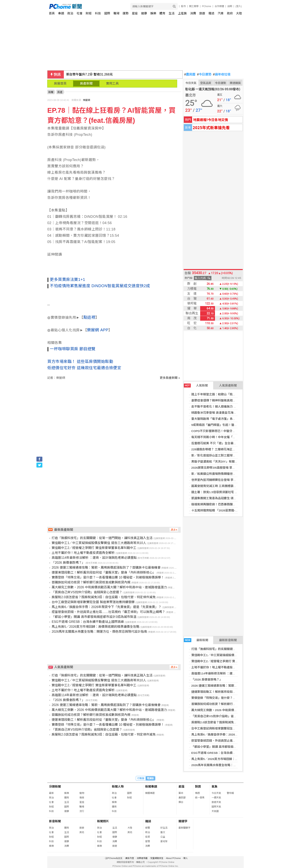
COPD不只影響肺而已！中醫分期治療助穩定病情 (224, 431)
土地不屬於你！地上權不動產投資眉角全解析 (221, 667)
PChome (207, 6)
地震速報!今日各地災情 (211, 120)
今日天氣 (191, 83)
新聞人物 (118, 787)
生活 (172, 13)
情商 (82, 798)
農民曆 (190, 75)
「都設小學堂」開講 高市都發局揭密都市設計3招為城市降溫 (231, 747)
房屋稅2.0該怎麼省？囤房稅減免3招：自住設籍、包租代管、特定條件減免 (104, 597)
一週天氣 (216, 798)
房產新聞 (86, 83)
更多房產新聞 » (170, 378)
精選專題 (150, 793)
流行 (82, 811)
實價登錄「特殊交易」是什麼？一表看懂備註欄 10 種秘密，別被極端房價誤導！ (108, 577)
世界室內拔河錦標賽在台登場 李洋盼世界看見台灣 (224, 480)
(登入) (239, 6)
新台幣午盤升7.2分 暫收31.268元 (89, 74)
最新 (51, 793)
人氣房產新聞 (228, 385)
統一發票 (200, 798)
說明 (230, 6)
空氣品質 (206, 83)
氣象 (215, 787)
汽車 (221, 13)
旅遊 (202, 13)
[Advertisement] (115, 414)
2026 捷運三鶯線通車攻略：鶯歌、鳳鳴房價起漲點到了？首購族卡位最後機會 (106, 568)
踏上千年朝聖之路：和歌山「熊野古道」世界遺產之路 (227, 394)
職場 (116, 13)
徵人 (186, 858)
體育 (162, 13)
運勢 (126, 13)
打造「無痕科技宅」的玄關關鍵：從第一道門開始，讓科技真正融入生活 (102, 538)
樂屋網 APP (98, 330)
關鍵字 (183, 821)
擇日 (181, 802)
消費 (193, 13)
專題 (61, 13)
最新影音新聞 (228, 640)
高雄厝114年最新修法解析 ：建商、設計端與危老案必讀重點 (231, 673)
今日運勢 (204, 75)
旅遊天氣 (216, 802)
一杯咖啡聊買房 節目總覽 (73, 349)
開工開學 (194, 6)
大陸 (239, 13)
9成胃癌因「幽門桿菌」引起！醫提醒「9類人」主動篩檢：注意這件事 (237, 425)
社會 (80, 13)
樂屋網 (86, 100)
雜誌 (211, 13)
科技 (98, 13)
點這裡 (89, 317)
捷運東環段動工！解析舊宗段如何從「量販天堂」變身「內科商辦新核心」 (104, 572)
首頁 (52, 13)
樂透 (197, 793)
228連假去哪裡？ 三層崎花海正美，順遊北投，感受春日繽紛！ (233, 449)
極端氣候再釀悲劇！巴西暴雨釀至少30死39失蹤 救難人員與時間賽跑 (236, 504)
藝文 (163, 832)
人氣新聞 (196, 386)
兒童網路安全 (157, 858)
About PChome (173, 858)
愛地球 (164, 841)
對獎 (198, 787)
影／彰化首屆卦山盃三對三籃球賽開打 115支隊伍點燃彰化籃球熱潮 (236, 455)
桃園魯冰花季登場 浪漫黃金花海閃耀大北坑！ (221, 413)
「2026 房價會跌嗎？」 (207, 679)
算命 (181, 793)
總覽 (148, 828)
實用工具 (112, 83)
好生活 (164, 828)
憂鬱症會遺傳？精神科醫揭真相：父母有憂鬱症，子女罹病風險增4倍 (236, 400)
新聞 (51, 92)
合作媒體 (219, 6)
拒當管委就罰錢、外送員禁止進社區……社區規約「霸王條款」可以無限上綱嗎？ (108, 612)
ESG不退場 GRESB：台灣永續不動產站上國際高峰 (225, 753)
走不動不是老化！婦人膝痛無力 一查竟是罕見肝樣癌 (226, 407)
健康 (144, 13)
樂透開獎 (235, 83)
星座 (135, 13)
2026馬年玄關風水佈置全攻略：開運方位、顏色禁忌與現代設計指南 (236, 765)
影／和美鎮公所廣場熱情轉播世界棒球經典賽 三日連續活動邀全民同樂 (238, 474)
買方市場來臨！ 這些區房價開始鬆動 (80, 361)
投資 (148, 837)
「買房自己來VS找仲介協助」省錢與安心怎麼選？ (224, 716)
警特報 (230, 793)
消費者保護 (142, 858)
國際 (107, 13)
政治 (70, 13)
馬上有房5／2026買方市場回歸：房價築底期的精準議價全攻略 (232, 759)
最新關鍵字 (184, 828)
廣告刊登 (130, 858)
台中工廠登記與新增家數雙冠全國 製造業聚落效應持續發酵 (230, 728)
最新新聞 (196, 640)
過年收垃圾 (222, 75)
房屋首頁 (60, 83)
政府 (230, 13)
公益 (163, 837)
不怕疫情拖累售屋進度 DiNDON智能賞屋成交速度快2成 (100, 286)
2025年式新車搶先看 (211, 127)
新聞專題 (151, 787)
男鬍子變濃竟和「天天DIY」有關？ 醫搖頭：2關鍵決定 (228, 461)
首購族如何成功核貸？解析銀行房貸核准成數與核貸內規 (228, 704)
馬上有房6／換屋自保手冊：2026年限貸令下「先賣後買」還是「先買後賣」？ (106, 607)
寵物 (82, 793)
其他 (82, 832)
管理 (148, 841)
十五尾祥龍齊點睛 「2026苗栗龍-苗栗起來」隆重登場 (227, 510)
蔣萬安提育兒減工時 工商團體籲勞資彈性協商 (221, 486)
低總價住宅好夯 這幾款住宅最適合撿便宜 (84, 368)
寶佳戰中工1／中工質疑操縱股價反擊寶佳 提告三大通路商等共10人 (236, 655)
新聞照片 (103, 821)
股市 (183, 6)
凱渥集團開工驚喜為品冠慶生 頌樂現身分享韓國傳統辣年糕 (230, 498)
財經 (89, 13)
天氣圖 (215, 811)
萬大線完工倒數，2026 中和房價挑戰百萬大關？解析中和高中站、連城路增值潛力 (109, 587)
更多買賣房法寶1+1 (67, 279)
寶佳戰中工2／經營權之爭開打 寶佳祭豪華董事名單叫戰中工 (231, 661)
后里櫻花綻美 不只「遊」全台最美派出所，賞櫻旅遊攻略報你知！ (235, 443)
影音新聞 (55, 821)
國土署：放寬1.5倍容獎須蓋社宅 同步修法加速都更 (225, 492)
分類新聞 (55, 787)
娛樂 (153, 13)
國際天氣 (216, 807)
